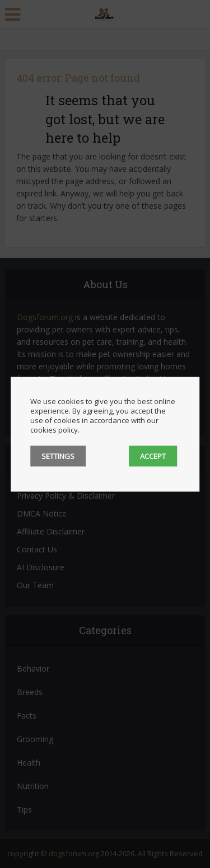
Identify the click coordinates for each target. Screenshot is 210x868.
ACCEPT (153, 456)
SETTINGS (58, 456)
